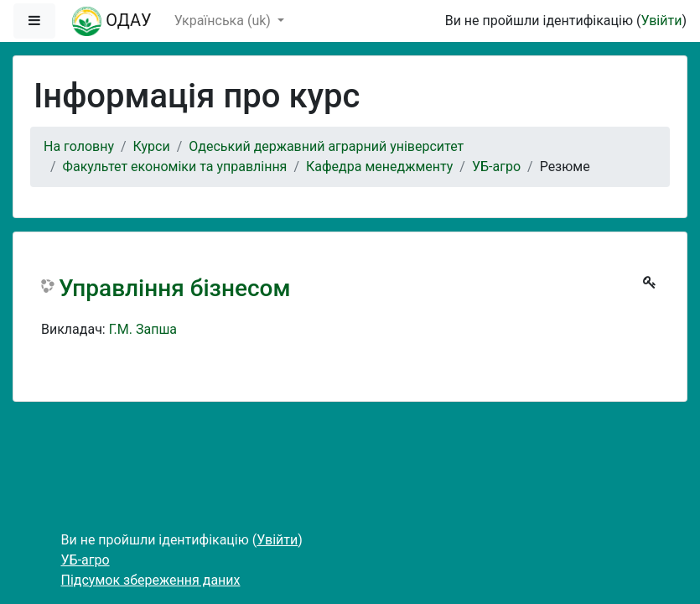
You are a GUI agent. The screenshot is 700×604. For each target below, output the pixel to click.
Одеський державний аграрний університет (326, 146)
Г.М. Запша (143, 329)
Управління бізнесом (174, 288)
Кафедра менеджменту (379, 167)
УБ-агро (496, 167)
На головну (79, 146)
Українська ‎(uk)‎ (224, 21)
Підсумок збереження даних (151, 580)
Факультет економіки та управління (175, 167)
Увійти (661, 21)
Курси (152, 146)
